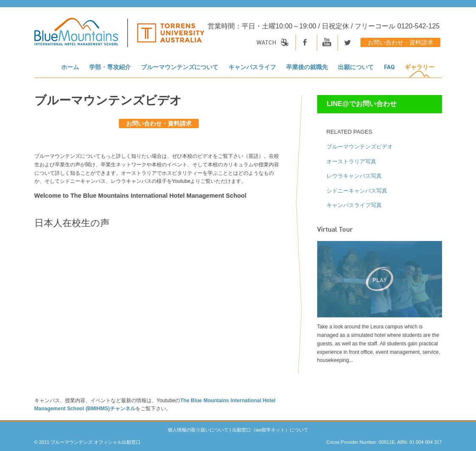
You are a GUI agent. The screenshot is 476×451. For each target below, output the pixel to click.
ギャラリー (420, 67)
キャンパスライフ (252, 67)
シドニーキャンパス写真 (357, 191)
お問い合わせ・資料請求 (400, 43)
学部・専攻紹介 (110, 67)
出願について (356, 67)
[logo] (119, 37)
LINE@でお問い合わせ (362, 104)
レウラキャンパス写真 (354, 176)
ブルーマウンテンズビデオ (360, 147)
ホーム (70, 67)
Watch (274, 43)
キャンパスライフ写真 (354, 205)
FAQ (389, 67)
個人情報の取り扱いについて (198, 430)
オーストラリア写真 (351, 161)
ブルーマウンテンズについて (180, 67)
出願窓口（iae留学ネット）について (270, 430)
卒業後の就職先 (307, 67)
